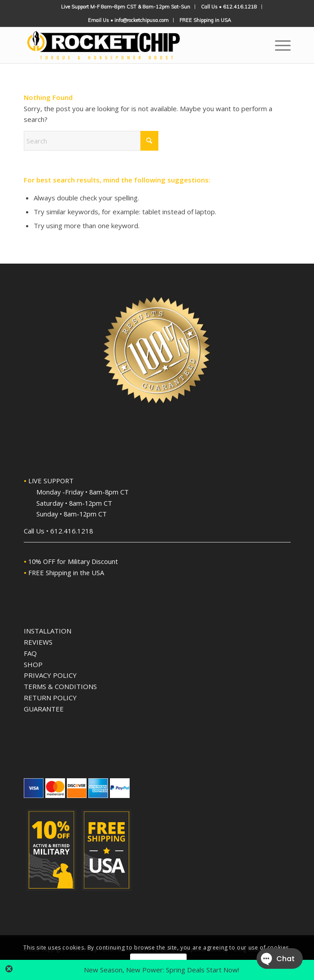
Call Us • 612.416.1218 (229, 7)
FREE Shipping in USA (205, 20)
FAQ (30, 653)
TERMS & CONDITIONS (60, 686)
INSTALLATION (48, 631)
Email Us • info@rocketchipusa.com (128, 20)
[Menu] (278, 45)
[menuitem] (126, 7)
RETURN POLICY (50, 698)
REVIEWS (38, 642)
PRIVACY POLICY (50, 675)
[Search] (91, 141)
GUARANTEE (44, 709)
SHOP (33, 664)
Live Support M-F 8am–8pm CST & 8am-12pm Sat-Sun (126, 7)
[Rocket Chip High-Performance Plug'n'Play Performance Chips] (131, 45)
